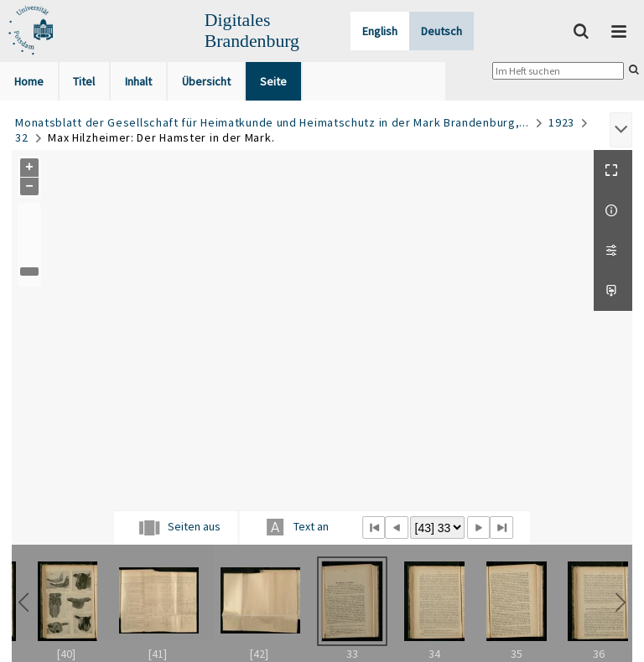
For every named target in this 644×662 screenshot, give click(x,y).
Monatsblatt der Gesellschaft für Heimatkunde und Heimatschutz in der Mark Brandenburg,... (272, 122)
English (380, 31)
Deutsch (441, 31)
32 (21, 137)
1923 (561, 122)
